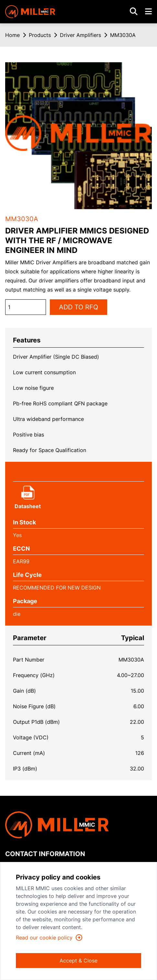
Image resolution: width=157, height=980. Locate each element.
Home (12, 35)
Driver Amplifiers (80, 35)
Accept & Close (78, 961)
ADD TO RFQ (78, 307)
